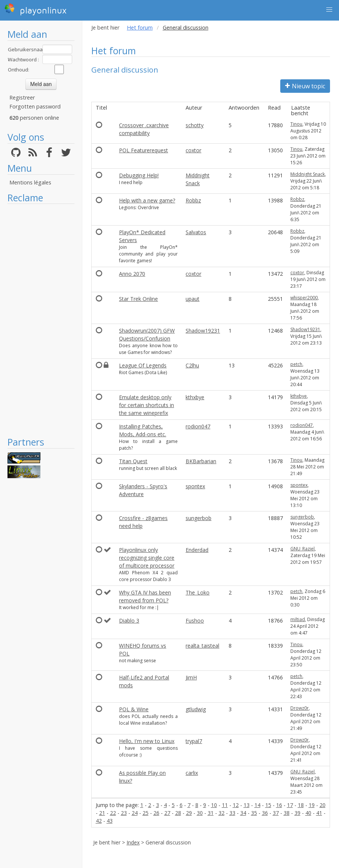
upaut (193, 299)
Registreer (22, 97)
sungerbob (198, 518)
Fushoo (195, 621)
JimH (191, 677)
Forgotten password (35, 106)
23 (124, 813)
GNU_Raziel (303, 549)
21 (102, 813)
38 (287, 813)
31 (211, 813)
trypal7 (194, 741)
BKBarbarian (201, 461)
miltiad (298, 619)
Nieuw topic (305, 86)
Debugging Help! (139, 175)
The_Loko (198, 592)
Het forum (140, 27)
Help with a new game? (147, 200)
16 (279, 805)
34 (243, 813)
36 (265, 813)
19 (312, 805)
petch (296, 364)
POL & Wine (134, 709)
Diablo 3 (129, 621)
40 (308, 813)
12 (236, 805)
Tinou (296, 124)
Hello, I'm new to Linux (147, 741)
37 (276, 813)
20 (323, 805)
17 (290, 805)
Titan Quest (133, 461)
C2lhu (192, 365)
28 (178, 813)
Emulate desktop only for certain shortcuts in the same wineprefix (146, 405)
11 (225, 805)
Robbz (193, 200)
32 (222, 813)
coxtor (193, 150)
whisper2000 (304, 298)
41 (319, 813)
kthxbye (195, 397)
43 (110, 821)
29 (189, 813)
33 (232, 813)
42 (99, 821)
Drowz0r (300, 708)
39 (297, 813)
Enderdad (197, 550)
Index (133, 842)
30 (200, 813)
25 (146, 813)
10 (214, 805)
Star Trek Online (138, 299)
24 (135, 813)
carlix (192, 773)
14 (257, 805)
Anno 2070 (132, 274)
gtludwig (196, 709)
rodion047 (198, 426)
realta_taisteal (202, 646)
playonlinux (36, 9)
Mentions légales (30, 182)
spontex (195, 486)
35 (254, 813)
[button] (329, 10)
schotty (195, 125)
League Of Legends (143, 365)
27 (167, 813)
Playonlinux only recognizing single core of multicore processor (147, 558)
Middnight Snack (308, 174)
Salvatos (196, 232)
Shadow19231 (203, 331)
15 (268, 805)
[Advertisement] (41, 320)
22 (113, 813)
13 (247, 805)
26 (156, 813)
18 (301, 805)
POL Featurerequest (143, 150)
